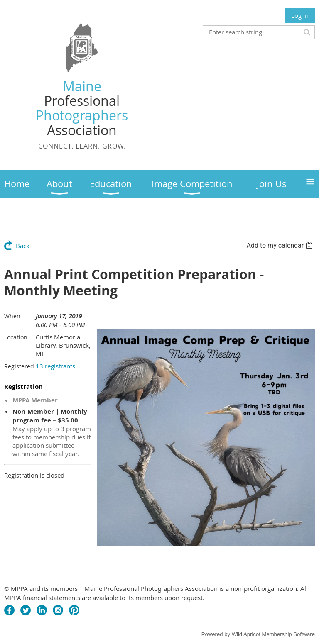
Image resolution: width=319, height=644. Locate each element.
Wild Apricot (246, 634)
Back (23, 246)
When (12, 316)
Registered (19, 366)
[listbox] (281, 245)
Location (16, 337)
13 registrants (55, 366)
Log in (300, 15)
